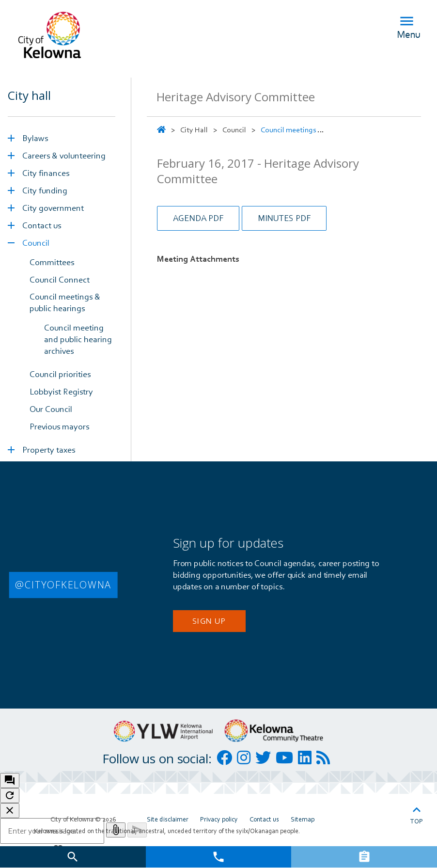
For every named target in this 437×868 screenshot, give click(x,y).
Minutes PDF (284, 218)
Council (36, 243)
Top (417, 813)
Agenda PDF (198, 218)
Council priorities (60, 374)
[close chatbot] (10, 811)
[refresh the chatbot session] (10, 796)
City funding (45, 190)
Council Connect (60, 279)
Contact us (42, 225)
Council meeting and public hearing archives (78, 339)
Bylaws (35, 138)
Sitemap (303, 819)
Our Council (51, 409)
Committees (52, 262)
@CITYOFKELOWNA (63, 585)
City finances (46, 173)
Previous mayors (59, 426)
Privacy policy (219, 819)
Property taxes (49, 450)
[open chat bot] (10, 781)
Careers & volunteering (64, 155)
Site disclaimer (168, 819)
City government (53, 208)
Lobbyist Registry (61, 391)
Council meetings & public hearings (65, 302)
